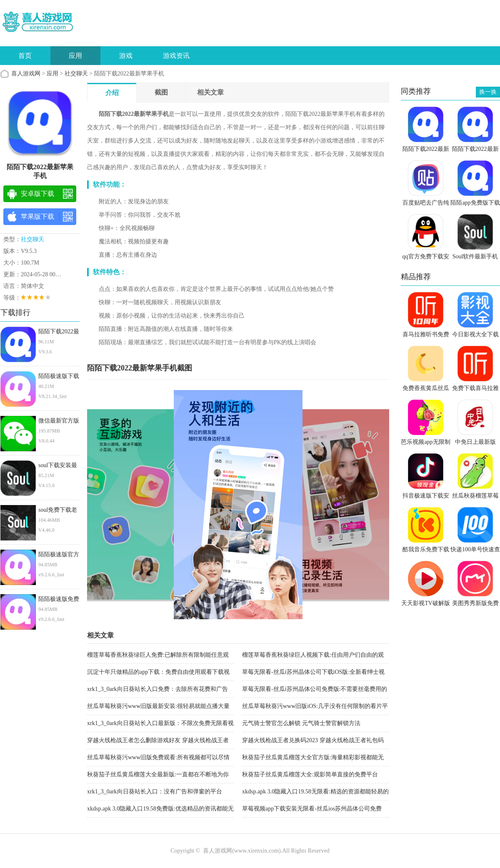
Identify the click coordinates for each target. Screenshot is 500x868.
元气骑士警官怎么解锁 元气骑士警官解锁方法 (301, 723)
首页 (25, 56)
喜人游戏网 (26, 74)
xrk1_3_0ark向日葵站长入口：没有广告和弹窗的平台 (155, 792)
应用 (75, 56)
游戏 (126, 56)
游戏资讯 (176, 56)
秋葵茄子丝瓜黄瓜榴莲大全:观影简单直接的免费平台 (310, 774)
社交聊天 (76, 74)
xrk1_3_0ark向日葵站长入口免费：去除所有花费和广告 (157, 689)
